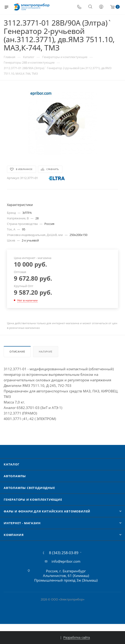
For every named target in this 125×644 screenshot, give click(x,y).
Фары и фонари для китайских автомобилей (47, 511)
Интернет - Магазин (22, 523)
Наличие (46, 351)
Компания (14, 535)
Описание (17, 351)
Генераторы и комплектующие (33, 500)
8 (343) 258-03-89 (64, 553)
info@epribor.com (66, 561)
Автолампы (15, 476)
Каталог (12, 464)
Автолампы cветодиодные (29, 488)
